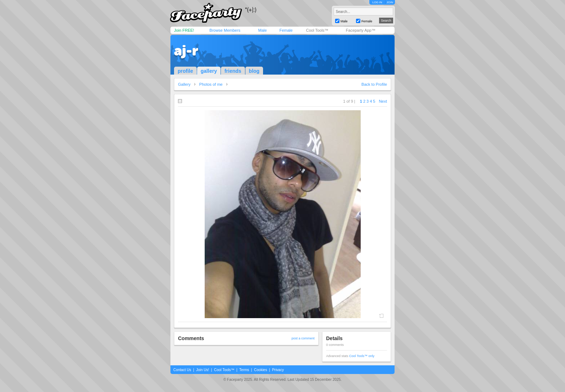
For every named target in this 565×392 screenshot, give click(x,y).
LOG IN (377, 2)
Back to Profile (374, 84)
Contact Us (182, 370)
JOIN (390, 2)
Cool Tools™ (317, 30)
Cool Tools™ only (362, 356)
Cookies (261, 370)
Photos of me (211, 84)
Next (383, 101)
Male (262, 30)
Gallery (184, 84)
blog (254, 71)
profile (185, 71)
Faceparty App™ (361, 30)
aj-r (186, 50)
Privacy (278, 370)
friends (233, 71)
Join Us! (203, 370)
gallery (209, 71)
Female (286, 30)
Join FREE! (184, 30)
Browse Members (225, 30)
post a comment (303, 338)
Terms (244, 370)
